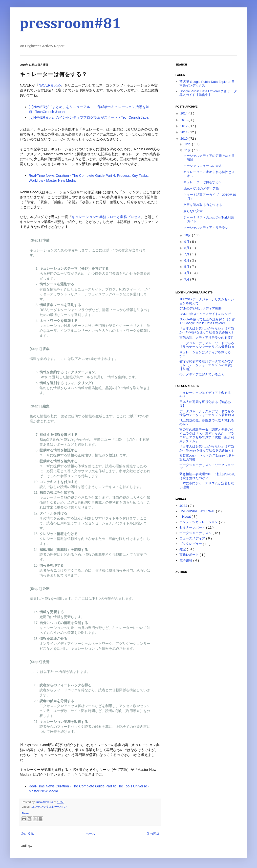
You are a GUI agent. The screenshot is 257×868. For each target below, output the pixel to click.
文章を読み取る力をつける (203, 205)
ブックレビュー (191, 544)
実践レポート (190, 555)
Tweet (26, 813)
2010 (184, 139)
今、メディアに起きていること (202, 374)
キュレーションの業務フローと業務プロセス (106, 217)
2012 (184, 126)
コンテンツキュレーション (49, 807)
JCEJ (184, 506)
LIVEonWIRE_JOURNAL (198, 511)
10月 (188, 235)
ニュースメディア (193, 538)
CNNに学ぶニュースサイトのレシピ (205, 314)
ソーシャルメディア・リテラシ (206, 228)
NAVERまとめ (50, 85)
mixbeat (185, 517)
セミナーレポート (193, 527)
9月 (187, 242)
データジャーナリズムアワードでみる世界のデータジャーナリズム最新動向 (207, 345)
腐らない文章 (193, 211)
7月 (187, 254)
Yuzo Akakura (45, 802)
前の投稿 (153, 834)
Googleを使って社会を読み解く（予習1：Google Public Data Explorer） (207, 321)
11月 (188, 150)
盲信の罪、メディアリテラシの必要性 (207, 338)
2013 (184, 120)
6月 (187, 260)
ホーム (90, 834)
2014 (184, 113)
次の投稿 (27, 834)
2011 (184, 132)
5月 (187, 267)
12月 (188, 144)
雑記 (183, 549)
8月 (187, 248)
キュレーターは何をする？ (203, 182)
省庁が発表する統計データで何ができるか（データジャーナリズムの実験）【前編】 (207, 365)
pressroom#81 (70, 24)
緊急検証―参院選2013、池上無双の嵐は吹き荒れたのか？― (207, 476)
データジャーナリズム (196, 533)
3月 (187, 279)
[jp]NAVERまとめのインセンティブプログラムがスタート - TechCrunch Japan (90, 117)
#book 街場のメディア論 (201, 189)
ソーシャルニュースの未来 (203, 166)
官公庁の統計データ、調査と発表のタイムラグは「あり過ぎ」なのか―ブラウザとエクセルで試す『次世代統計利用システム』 (207, 435)
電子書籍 (186, 560)
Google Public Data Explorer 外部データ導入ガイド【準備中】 (208, 93)
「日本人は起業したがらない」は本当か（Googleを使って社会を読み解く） (207, 330)
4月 (187, 273)
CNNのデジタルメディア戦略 (201, 308)
